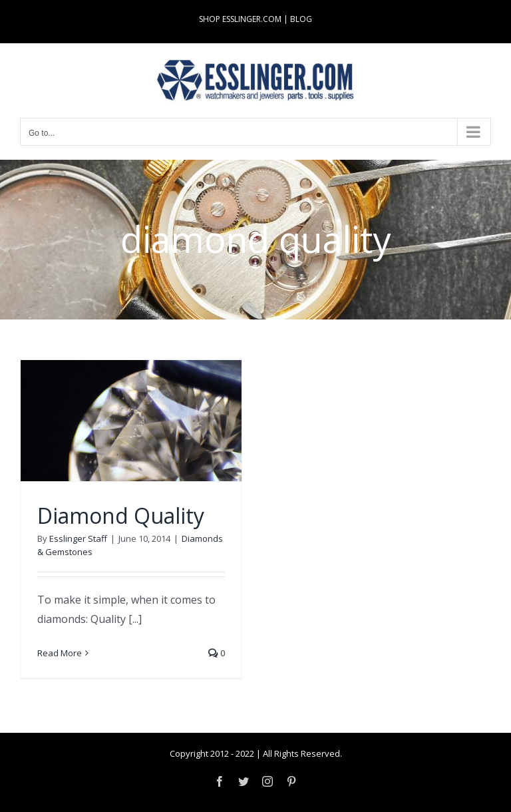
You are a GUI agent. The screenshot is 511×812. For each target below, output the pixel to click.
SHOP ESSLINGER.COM (240, 19)
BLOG (301, 19)
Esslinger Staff (78, 538)
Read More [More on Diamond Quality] (60, 653)
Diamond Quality (121, 515)
